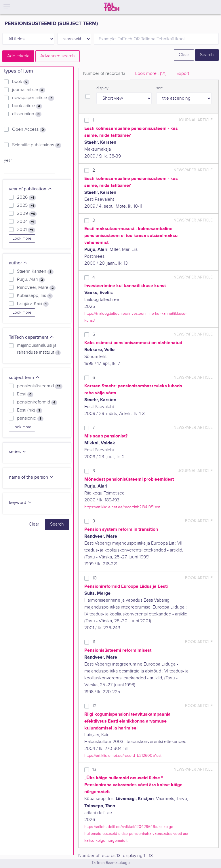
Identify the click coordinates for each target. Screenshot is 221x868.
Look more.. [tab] (151, 74)
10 (95, 578)
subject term (24, 378)
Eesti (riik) (30, 410)
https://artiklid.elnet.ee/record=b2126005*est (123, 756)
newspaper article (33, 98)
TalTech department (32, 337)
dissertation (27, 114)
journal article (29, 90)
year (8, 160)
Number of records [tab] (104, 74)
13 (94, 770)
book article (27, 106)
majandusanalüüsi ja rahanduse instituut (39, 349)
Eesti (25, 394)
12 (94, 706)
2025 (26, 206)
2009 (27, 214)
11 (94, 642)
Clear (184, 55)
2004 (27, 222)
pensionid (30, 418)
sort (159, 88)
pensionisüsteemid (40, 386)
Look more (22, 238)
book (21, 82)
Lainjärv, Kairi (33, 304)
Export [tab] (183, 74)
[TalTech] (112, 7)
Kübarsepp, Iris (35, 296)
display (102, 88)
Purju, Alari (31, 280)
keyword (20, 503)
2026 (26, 198)
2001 (26, 230)
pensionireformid (37, 402)
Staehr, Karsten (35, 272)
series (18, 452)
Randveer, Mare (36, 288)
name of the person (31, 477)
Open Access (29, 130)
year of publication (31, 189)
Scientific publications (37, 145)
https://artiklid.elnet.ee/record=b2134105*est (122, 507)
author (18, 263)
